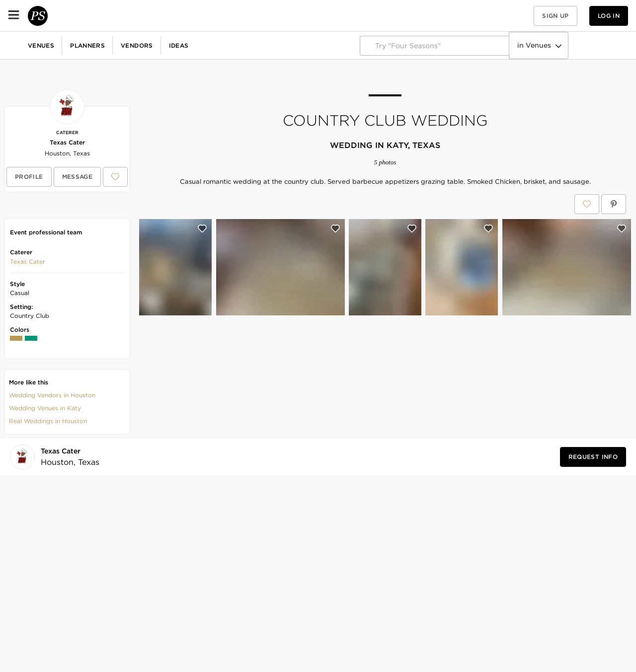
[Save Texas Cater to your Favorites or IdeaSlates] (115, 177)
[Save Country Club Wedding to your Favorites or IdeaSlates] (587, 204)
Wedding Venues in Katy (45, 408)
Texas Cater (67, 142)
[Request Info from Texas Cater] (593, 457)
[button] (516, 16)
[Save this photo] (202, 228)
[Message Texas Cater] (78, 177)
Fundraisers (260, 45)
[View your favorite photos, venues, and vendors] (516, 16)
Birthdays (147, 45)
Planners (167, 16)
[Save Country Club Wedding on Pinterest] (614, 204)
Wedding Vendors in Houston (52, 395)
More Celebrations (325, 45)
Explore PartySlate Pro (585, 45)
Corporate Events (86, 45)
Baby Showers (201, 45)
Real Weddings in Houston (48, 421)
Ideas (258, 16)
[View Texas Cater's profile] (29, 177)
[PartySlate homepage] (48, 16)
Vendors (216, 16)
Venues (120, 16)
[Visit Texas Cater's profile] (67, 457)
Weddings (25, 45)
